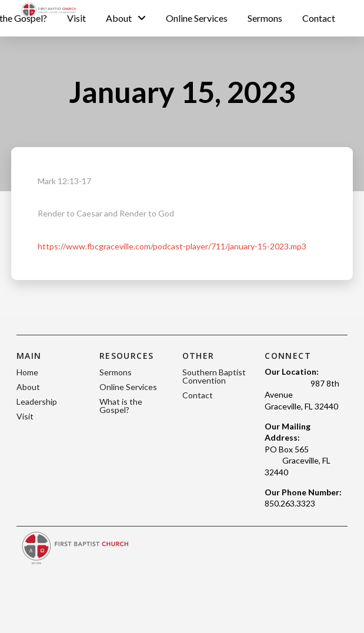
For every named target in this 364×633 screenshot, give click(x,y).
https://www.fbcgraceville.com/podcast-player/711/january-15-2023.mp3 (172, 246)
